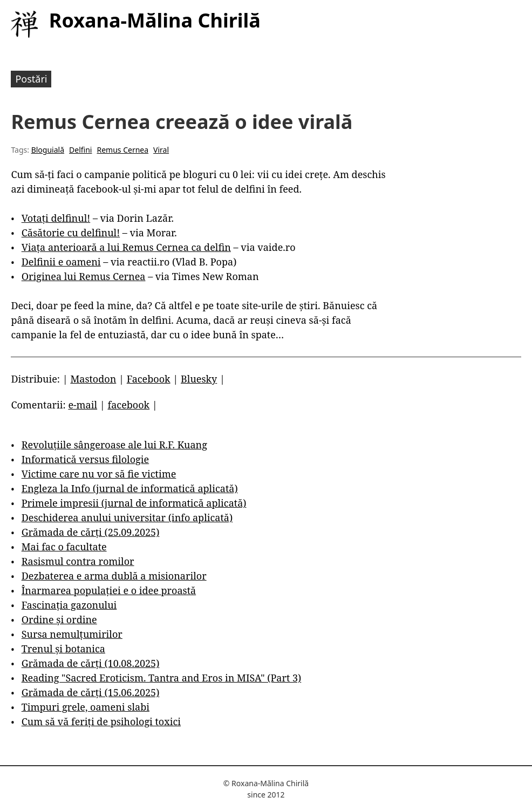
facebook (129, 405)
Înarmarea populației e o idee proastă (109, 590)
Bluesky (199, 379)
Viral (161, 150)
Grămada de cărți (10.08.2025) (91, 663)
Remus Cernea (122, 150)
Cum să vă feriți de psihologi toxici (101, 721)
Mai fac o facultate (64, 547)
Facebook (149, 379)
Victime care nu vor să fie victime (99, 474)
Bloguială (48, 150)
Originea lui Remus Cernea (84, 276)
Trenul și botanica (63, 649)
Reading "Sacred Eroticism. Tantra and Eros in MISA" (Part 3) (162, 678)
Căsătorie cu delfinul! (71, 233)
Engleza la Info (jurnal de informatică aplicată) (130, 488)
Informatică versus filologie (85, 459)
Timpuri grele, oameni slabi (86, 707)
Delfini (80, 150)
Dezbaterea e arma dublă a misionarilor (114, 576)
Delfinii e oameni (61, 262)
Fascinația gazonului (69, 605)
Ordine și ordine (59, 619)
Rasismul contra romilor (78, 561)
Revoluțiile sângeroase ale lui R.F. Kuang (114, 445)
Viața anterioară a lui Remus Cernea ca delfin (126, 247)
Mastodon (93, 379)
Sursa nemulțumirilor (72, 634)
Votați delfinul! (56, 218)
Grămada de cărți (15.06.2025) (91, 692)
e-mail (83, 405)
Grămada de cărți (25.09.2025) (91, 532)
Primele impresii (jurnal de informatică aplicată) (134, 503)
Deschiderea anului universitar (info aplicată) (127, 517)
